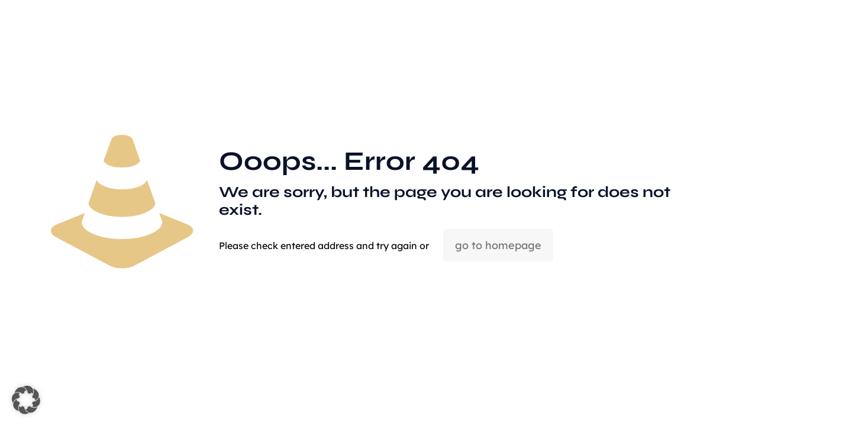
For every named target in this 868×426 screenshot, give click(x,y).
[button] (26, 400)
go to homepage (498, 245)
